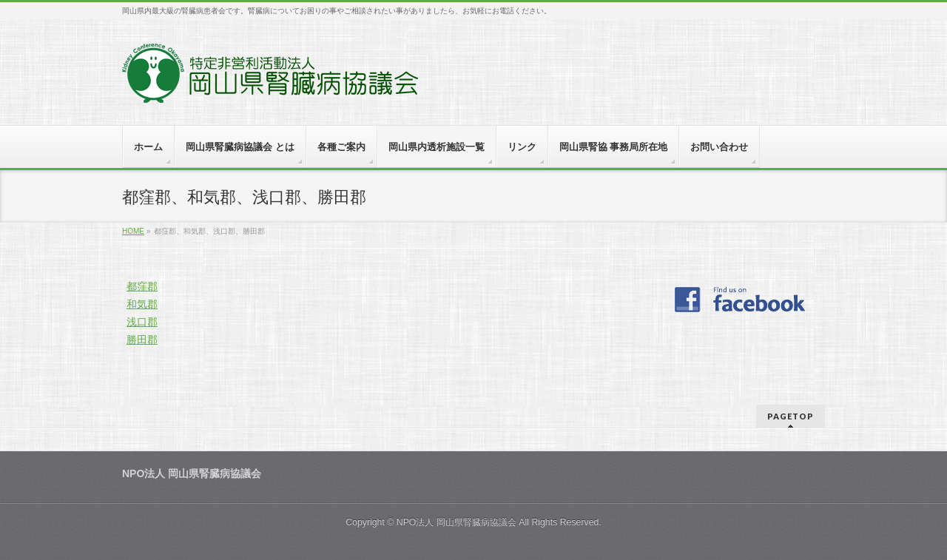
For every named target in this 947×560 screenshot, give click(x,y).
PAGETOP (791, 416)
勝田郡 (142, 340)
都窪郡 (142, 286)
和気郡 (142, 304)
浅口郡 (142, 322)
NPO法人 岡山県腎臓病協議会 (456, 522)
